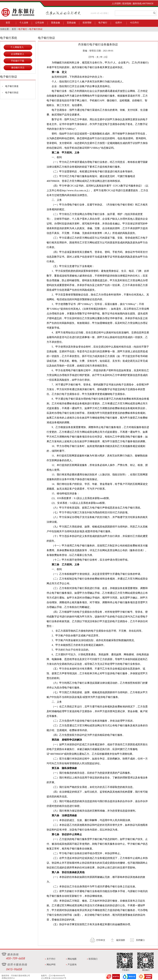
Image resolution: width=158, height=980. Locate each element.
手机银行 (126, 970)
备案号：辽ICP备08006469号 (53, 976)
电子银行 (103, 23)
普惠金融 (55, 23)
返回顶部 (121, 940)
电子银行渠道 (12, 86)
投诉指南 (127, 4)
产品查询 (72, 965)
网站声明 (51, 965)
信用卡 (119, 23)
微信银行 (146, 970)
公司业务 (40, 23)
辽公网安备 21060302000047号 (54, 978)
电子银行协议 (36, 29)
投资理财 (87, 23)
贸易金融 (71, 23)
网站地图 (72, 959)
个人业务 (24, 23)
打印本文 (101, 940)
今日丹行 (134, 23)
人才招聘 (116, 4)
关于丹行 (51, 959)
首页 (8, 23)
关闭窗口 (140, 940)
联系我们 (93, 959)
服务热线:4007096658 (143, 4)
